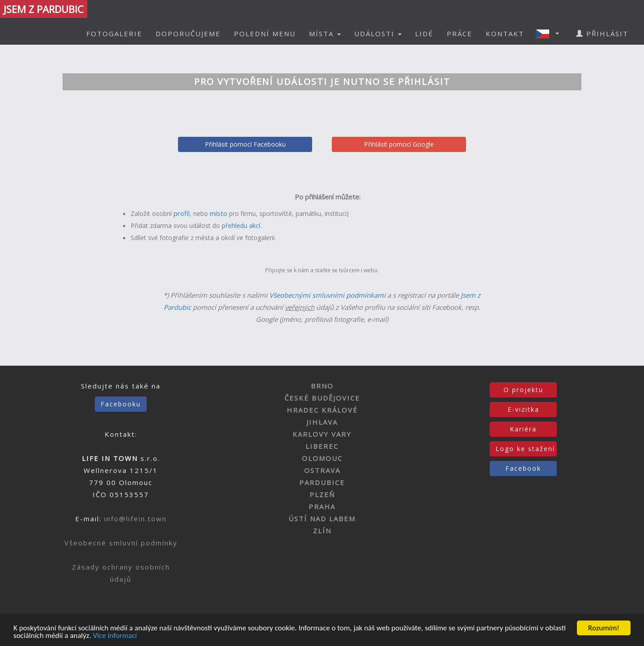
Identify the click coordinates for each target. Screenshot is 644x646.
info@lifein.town (136, 519)
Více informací (115, 636)
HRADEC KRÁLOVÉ (322, 410)
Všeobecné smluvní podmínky (121, 543)
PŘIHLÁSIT (602, 34)
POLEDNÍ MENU (265, 34)
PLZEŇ (322, 494)
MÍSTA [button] (325, 34)
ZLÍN (322, 531)
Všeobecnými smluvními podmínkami (327, 295)
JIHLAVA (322, 422)
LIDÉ (424, 34)
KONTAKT (505, 34)
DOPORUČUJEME (188, 34)
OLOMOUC (322, 458)
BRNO (322, 386)
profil (182, 213)
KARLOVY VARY (322, 434)
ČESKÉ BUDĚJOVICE (322, 398)
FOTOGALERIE (114, 34)
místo (218, 213)
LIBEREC (322, 446)
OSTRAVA (322, 470)
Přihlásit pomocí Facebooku (245, 144)
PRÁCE (460, 34)
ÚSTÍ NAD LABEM (322, 519)
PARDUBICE (322, 482)
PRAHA (322, 507)
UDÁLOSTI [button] (378, 34)
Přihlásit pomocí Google (399, 144)
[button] (550, 34)
